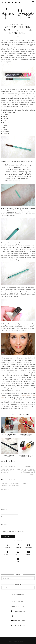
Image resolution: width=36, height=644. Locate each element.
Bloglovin (18, 626)
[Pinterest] (9, 2)
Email (4, 517)
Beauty (5, 464)
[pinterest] (18, 553)
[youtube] (29, 553)
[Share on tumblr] (14, 461)
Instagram (18, 606)
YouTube (18, 621)
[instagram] (18, 546)
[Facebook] (16, 2)
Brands (24, 24)
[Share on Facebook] (7, 461)
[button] (33, 2)
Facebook (18, 611)
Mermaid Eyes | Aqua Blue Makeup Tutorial (10, 470)
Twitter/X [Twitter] (18, 601)
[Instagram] (6, 2)
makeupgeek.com (28, 396)
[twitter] (7, 546)
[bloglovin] (7, 553)
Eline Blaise (21, 639)
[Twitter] (2, 2)
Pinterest (18, 616)
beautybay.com (7, 400)
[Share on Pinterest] (12, 461)
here (3, 398)
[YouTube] (12, 2)
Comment (5, 489)
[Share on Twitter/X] (9, 461)
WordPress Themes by (18, 642)
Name (4, 510)
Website (4, 524)
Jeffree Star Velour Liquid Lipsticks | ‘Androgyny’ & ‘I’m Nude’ (26, 471)
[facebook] (29, 546)
